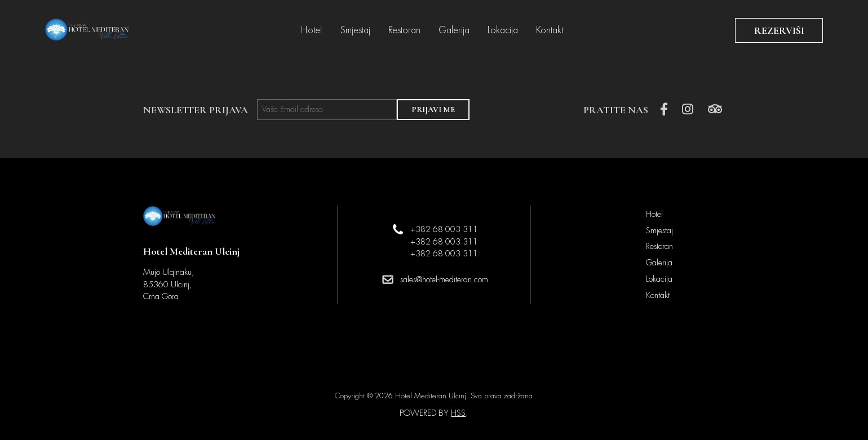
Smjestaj (355, 30)
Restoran (404, 30)
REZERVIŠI (779, 30)
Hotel (311, 30)
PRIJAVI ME (433, 110)
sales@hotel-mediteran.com (444, 279)
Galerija (454, 30)
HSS (458, 413)
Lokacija (503, 30)
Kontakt (550, 30)
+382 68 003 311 (444, 229)
